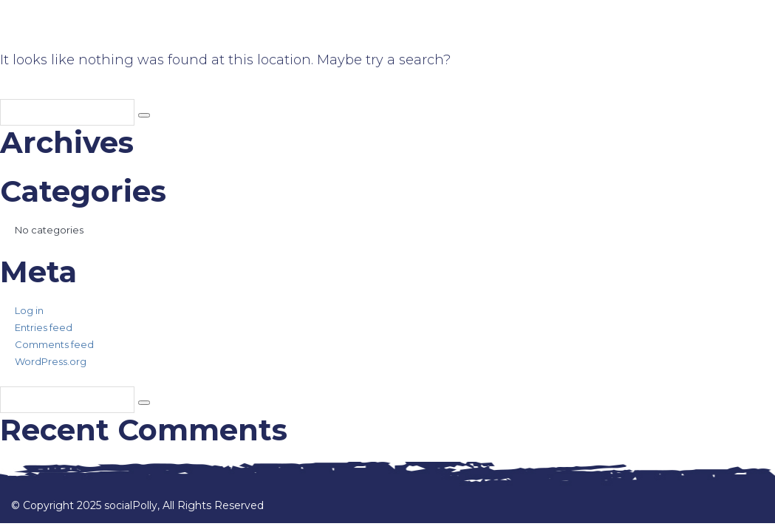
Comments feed (54, 344)
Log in (29, 310)
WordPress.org (51, 361)
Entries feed (44, 327)
